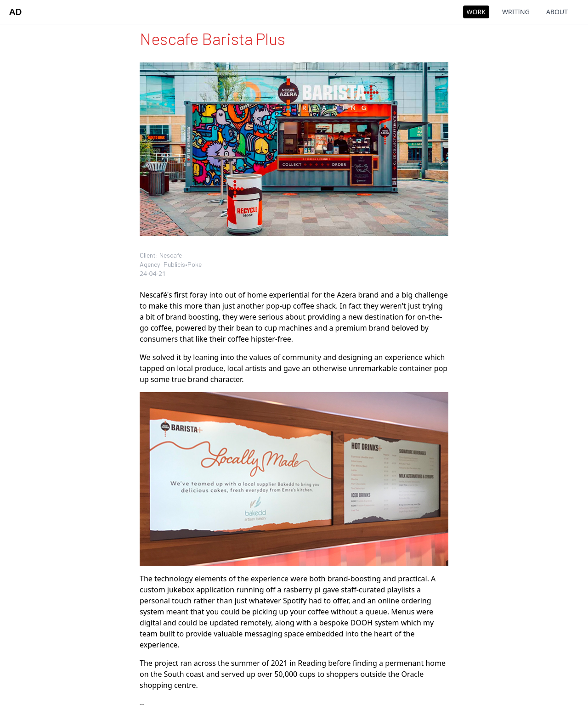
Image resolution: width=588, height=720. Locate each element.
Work (476, 12)
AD (15, 12)
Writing (516, 12)
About (557, 12)
